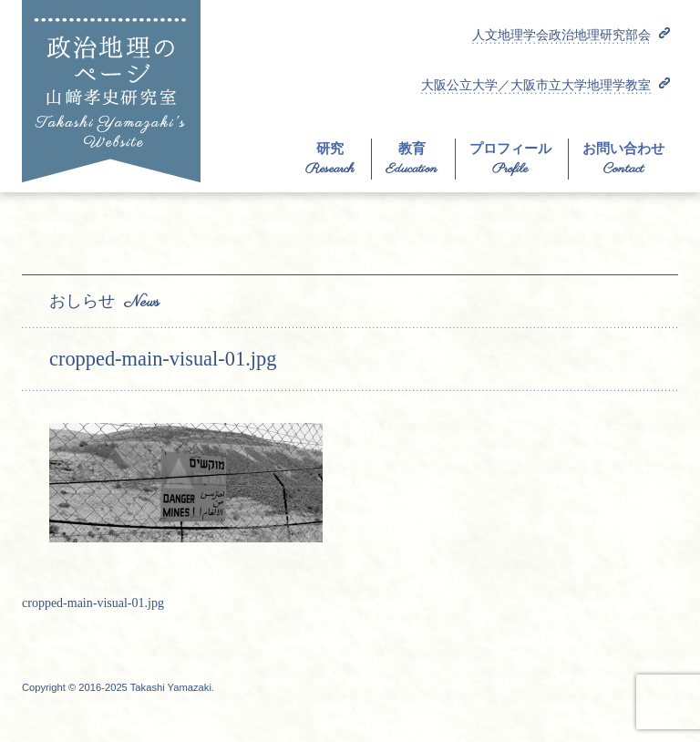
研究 (330, 149)
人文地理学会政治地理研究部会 (561, 35)
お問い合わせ (623, 149)
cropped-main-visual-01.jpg (93, 603)
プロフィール (510, 149)
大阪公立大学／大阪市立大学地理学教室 (536, 85)
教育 (412, 149)
